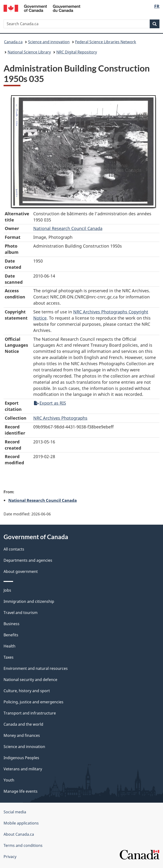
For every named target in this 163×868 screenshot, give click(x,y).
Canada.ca (13, 42)
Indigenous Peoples (21, 758)
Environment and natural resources (36, 668)
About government (21, 571)
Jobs (7, 590)
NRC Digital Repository (77, 52)
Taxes (9, 657)
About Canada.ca (19, 834)
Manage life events (21, 791)
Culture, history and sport (27, 691)
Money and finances (22, 735)
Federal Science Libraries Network (106, 42)
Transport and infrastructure (30, 713)
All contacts (14, 549)
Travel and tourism (21, 613)
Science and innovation (49, 42)
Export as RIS (50, 403)
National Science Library (29, 52)
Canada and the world (23, 724)
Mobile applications (21, 823)
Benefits (11, 635)
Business (12, 624)
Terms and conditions (23, 845)
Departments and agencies (28, 560)
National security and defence (30, 680)
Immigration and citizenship (29, 601)
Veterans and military (23, 769)
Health (10, 646)
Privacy (10, 857)
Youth (9, 780)
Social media (15, 812)
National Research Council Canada (68, 228)
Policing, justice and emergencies (34, 702)
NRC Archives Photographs (60, 418)
